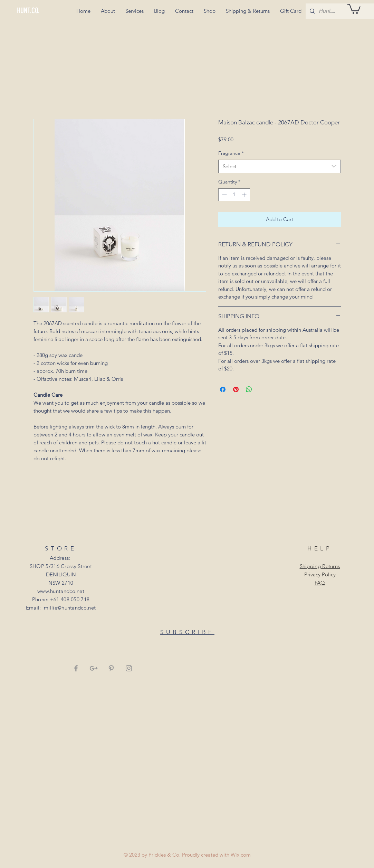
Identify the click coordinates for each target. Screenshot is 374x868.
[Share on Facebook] (223, 389)
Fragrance (231, 153)
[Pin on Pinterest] (236, 389)
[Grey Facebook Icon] (76, 668)
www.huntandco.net (61, 591)
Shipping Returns (320, 566)
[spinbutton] (234, 195)
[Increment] (245, 195)
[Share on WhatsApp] (249, 389)
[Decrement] (224, 195)
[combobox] (280, 166)
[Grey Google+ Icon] (94, 668)
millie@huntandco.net (70, 608)
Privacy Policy (320, 574)
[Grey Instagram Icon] (129, 668)
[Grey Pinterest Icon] (111, 668)
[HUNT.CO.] (40, 11)
